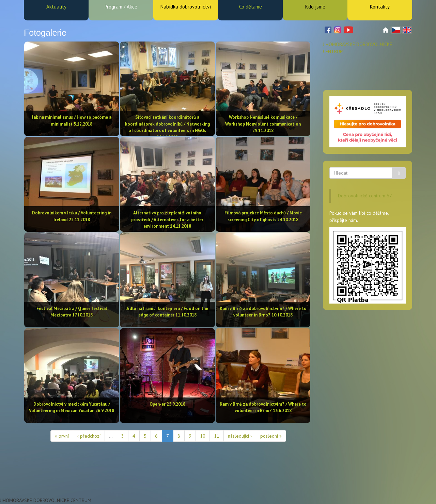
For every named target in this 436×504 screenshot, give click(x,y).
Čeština (396, 30)
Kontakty (380, 7)
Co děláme (251, 7)
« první (62, 436)
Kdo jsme (315, 7)
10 (203, 436)
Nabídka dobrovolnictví (186, 7)
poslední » (271, 436)
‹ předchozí (89, 436)
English (407, 30)
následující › (240, 436)
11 (217, 436)
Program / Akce (121, 7)
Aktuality (56, 7)
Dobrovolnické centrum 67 (365, 196)
